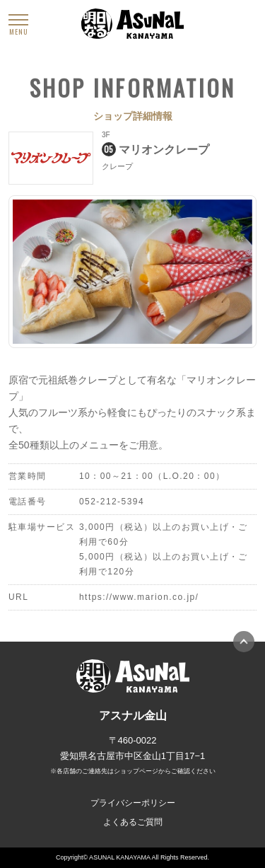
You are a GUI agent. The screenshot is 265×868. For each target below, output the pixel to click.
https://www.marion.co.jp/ (139, 597)
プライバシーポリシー (133, 803)
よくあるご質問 (133, 822)
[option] (132, 272)
